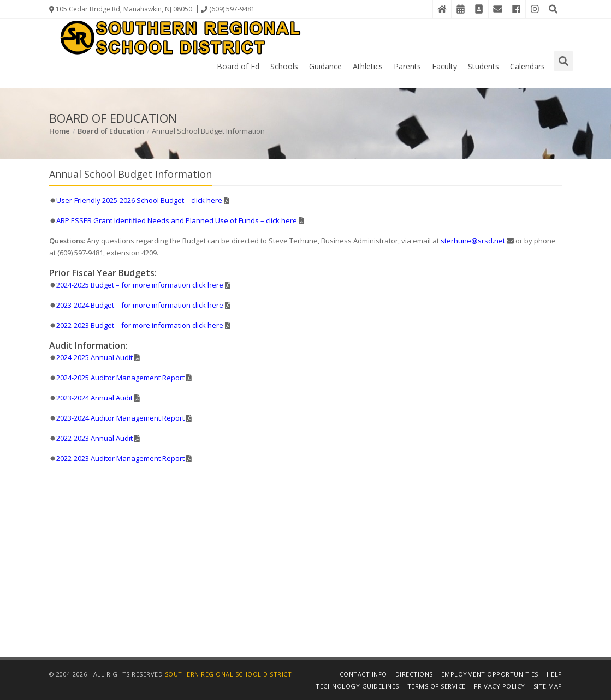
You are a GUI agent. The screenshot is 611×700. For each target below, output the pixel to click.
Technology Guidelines (357, 686)
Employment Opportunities (490, 674)
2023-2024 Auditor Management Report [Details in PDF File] (120, 418)
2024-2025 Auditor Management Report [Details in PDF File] (120, 378)
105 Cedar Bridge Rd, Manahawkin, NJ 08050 (121, 9)
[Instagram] (535, 9)
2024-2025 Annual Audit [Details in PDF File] (94, 357)
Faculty (444, 66)
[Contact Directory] (479, 9)
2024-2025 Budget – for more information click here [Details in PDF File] (140, 285)
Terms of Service (437, 686)
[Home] (442, 9)
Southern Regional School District (229, 674)
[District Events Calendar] (460, 9)
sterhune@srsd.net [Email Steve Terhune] (473, 241)
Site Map (548, 686)
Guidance (325, 66)
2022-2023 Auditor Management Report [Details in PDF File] (120, 458)
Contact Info (363, 674)
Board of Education (111, 131)
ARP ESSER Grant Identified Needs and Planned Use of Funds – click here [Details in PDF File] (177, 220)
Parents (407, 66)
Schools (284, 66)
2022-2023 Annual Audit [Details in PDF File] (94, 438)
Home (60, 131)
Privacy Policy (500, 686)
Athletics (368, 66)
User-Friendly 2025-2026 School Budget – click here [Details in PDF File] (139, 200)
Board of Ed (238, 66)
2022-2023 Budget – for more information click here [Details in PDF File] (140, 325)
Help (554, 674)
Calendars (527, 66)
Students (484, 66)
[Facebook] (516, 9)
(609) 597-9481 (228, 9)
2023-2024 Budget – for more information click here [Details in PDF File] (140, 305)
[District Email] (497, 9)
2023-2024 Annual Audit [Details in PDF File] (94, 398)
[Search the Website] (553, 9)
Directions (414, 674)
